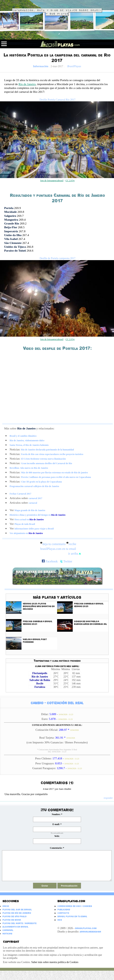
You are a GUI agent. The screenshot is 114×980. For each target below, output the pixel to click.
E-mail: (57, 824)
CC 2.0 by (70, 181)
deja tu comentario (54, 544)
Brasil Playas (26, 4)
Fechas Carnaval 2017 (20, 494)
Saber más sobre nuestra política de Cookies (55, 962)
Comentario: (57, 848)
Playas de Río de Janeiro (17, 913)
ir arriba (75, 554)
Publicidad (64, 910)
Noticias (7, 934)
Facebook (50, 561)
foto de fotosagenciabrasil (52, 181)
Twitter (66, 561)
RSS (60, 920)
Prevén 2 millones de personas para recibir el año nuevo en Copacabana (56, 477)
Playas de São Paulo (14, 916)
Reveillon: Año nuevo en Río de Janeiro (29, 468)
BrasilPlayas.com (86, 928)
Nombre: (57, 814)
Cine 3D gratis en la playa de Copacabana (41, 482)
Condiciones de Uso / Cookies (75, 906)
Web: (57, 836)
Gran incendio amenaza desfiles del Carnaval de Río (47, 463)
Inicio (6, 906)
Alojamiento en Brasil (15, 927)
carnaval (33, 503)
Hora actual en (29, 519)
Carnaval (8, 930)
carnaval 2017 (35, 498)
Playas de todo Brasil (25, 524)
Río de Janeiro (27, 84)
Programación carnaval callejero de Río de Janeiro (34, 486)
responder (108, 798)
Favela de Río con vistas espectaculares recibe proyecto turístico (52, 454)
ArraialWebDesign (90, 932)
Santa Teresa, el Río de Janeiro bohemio (29, 445)
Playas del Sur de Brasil (17, 910)
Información (41, 66)
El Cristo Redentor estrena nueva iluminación (43, 459)
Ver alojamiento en (26, 533)
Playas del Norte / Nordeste (20, 923)
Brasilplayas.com (71, 901)
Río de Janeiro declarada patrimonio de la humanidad (47, 450)
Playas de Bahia (12, 920)
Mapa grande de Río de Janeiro (30, 510)
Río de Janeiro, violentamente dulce (27, 440)
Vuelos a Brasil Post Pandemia (35, 641)
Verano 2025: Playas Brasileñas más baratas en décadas (39, 606)
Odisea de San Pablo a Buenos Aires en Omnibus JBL (90, 623)
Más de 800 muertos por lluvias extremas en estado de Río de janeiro (55, 473)
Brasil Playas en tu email (72, 916)
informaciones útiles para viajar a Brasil (34, 529)
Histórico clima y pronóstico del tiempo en (38, 515)
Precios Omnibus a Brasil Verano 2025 (89, 605)
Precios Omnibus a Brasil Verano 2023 (38, 623)
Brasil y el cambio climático (23, 436)
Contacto (63, 913)
